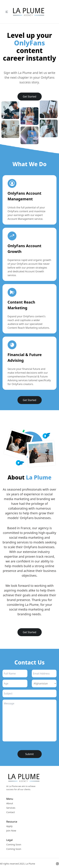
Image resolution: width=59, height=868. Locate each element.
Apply (9, 826)
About (10, 803)
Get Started (29, 97)
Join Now (11, 830)
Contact (11, 812)
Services (11, 808)
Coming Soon (14, 844)
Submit (29, 754)
